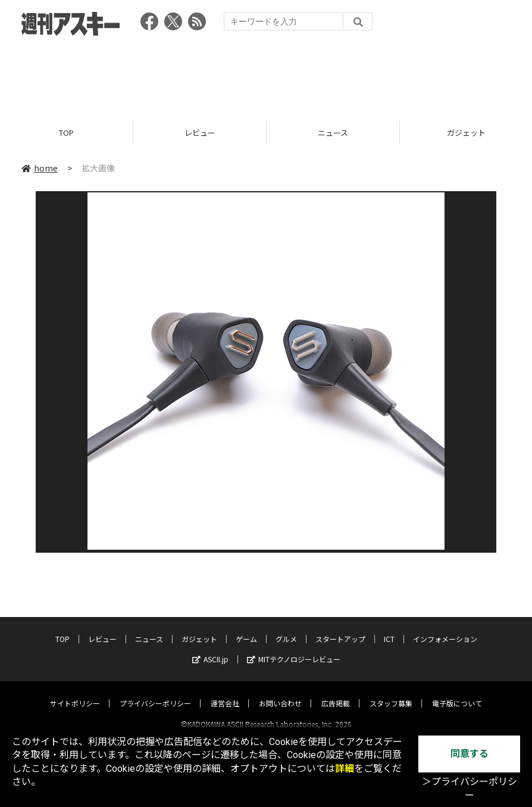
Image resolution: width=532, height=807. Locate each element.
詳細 (345, 769)
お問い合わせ (280, 692)
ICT (389, 628)
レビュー (200, 133)
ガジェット (199, 628)
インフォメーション (445, 628)
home (40, 168)
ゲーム (246, 628)
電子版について (457, 692)
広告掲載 (336, 692)
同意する (470, 754)
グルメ (286, 628)
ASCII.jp (210, 648)
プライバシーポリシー (155, 692)
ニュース (333, 133)
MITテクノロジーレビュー (294, 648)
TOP (66, 133)
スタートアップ (340, 628)
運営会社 (225, 692)
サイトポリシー (75, 692)
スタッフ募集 (391, 692)
